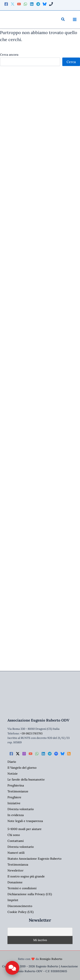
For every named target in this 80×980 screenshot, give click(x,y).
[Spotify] (56, 754)
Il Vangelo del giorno (22, 768)
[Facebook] (6, 4)
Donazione (15, 882)
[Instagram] (24, 754)
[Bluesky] (45, 4)
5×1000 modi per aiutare (25, 829)
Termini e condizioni (22, 888)
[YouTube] (19, 4)
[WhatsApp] (25, 4)
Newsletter (15, 870)
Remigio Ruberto (51, 959)
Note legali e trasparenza (25, 821)
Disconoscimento (20, 906)
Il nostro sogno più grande (26, 876)
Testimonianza (18, 865)
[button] (63, 19)
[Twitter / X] (18, 754)
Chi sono (14, 835)
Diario (12, 762)
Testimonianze (18, 791)
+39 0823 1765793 (31, 733)
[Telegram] (38, 4)
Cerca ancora (9, 55)
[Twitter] (13, 4)
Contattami (16, 841)
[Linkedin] (32, 4)
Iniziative (14, 803)
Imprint (13, 900)
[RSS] (69, 754)
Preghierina (16, 785)
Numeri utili (16, 853)
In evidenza (16, 815)
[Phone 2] (51, 4)
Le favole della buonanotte (26, 779)
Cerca (71, 62)
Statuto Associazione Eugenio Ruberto (34, 859)
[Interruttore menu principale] (75, 19)
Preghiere (14, 797)
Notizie (13, 774)
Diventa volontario (21, 809)
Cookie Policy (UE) (20, 912)
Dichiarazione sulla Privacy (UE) (30, 894)
